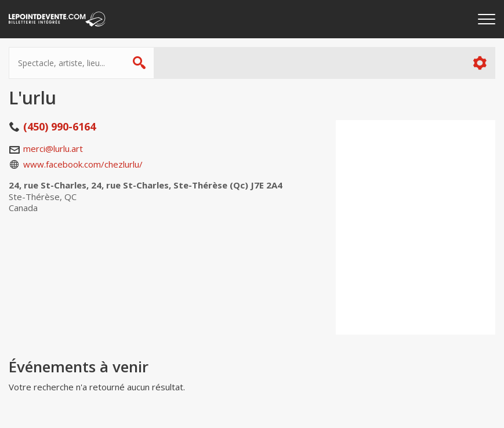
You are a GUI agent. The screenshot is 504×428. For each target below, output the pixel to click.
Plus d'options (479, 63)
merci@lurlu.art (53, 148)
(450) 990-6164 (59, 126)
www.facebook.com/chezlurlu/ (83, 164)
